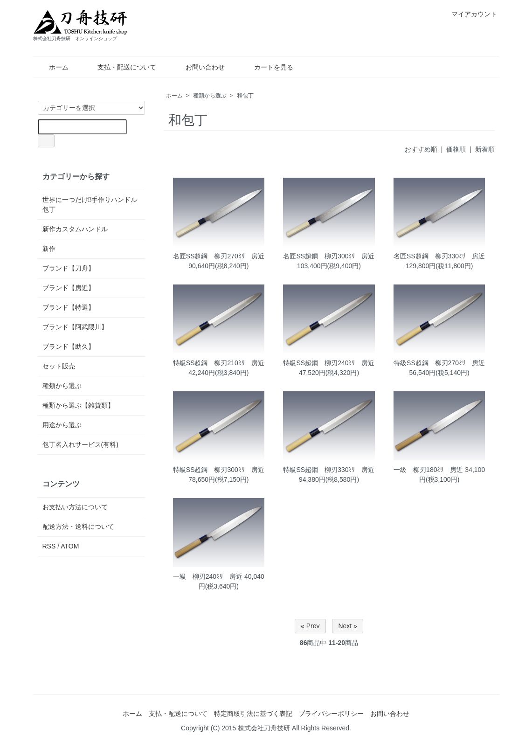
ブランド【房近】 (69, 288)
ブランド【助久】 (69, 347)
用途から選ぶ (62, 425)
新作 (49, 249)
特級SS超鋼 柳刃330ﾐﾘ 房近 (329, 470)
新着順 (485, 149)
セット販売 (59, 366)
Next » (347, 626)
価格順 (456, 149)
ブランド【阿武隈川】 (75, 327)
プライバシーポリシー (331, 714)
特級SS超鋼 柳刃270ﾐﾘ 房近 (439, 363)
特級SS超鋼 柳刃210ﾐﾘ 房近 (219, 363)
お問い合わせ (198, 67)
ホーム (52, 67)
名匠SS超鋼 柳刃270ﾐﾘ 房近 (219, 256)
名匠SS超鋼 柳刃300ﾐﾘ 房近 (329, 256)
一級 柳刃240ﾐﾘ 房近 (208, 576)
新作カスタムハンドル (75, 229)
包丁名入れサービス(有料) (80, 444)
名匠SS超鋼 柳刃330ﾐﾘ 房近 (439, 256)
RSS (49, 546)
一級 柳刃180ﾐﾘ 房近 (428, 470)
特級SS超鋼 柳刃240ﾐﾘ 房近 (329, 363)
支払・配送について (120, 67)
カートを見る (267, 67)
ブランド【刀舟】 (69, 268)
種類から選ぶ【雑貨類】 (78, 405)
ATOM (70, 546)
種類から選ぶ (210, 96)
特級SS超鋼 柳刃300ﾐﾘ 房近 (219, 470)
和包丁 (245, 96)
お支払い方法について (75, 507)
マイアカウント (469, 14)
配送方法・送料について (78, 527)
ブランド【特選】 (69, 307)
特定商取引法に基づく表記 (253, 714)
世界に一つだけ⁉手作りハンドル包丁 (90, 205)
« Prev (310, 626)
